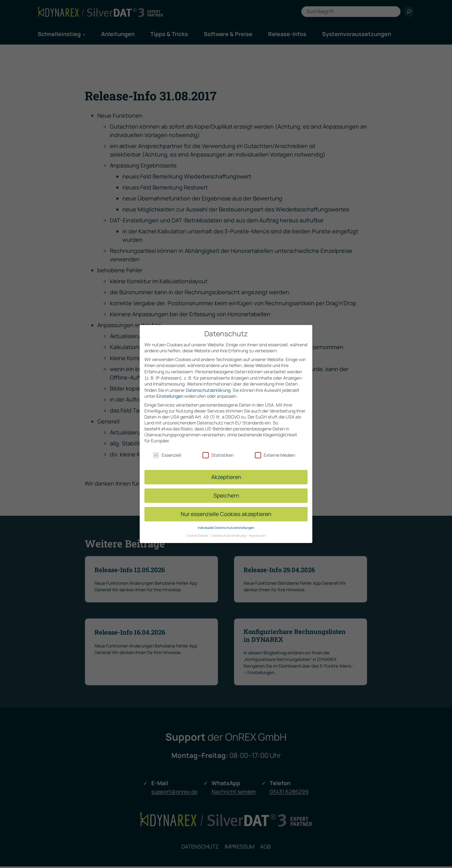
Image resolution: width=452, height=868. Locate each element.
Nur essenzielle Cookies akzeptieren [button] (226, 514)
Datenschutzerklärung (208, 390)
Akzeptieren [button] (226, 477)
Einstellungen (170, 396)
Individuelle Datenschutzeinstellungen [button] (226, 528)
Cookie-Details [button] (197, 535)
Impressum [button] (257, 535)
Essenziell (167, 455)
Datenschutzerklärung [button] (229, 535)
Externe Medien (275, 455)
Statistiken (218, 455)
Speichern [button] (226, 495)
